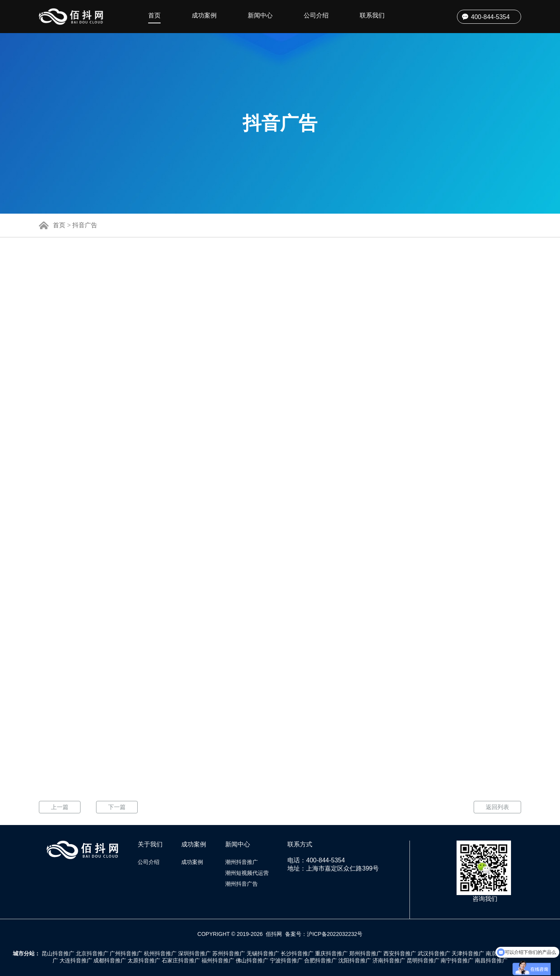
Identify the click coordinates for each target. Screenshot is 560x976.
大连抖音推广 (76, 960)
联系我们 (372, 15)
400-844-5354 (490, 17)
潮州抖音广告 (241, 884)
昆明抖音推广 (423, 960)
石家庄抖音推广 (181, 960)
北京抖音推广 (92, 953)
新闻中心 (260, 15)
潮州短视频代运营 (247, 873)
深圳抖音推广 (194, 953)
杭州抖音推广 (160, 953)
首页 (154, 15)
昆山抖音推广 (58, 953)
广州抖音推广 (126, 953)
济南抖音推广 (389, 960)
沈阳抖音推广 (355, 960)
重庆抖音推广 (331, 953)
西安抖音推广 (400, 953)
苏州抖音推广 (229, 953)
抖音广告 (85, 225)
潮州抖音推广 (241, 862)
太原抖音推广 (144, 960)
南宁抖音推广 (457, 960)
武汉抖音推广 (434, 953)
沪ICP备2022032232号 (335, 934)
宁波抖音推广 (286, 960)
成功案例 (204, 15)
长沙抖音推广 (297, 953)
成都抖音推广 (110, 960)
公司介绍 (316, 15)
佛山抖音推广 (252, 960)
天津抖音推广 (468, 953)
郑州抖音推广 (366, 953)
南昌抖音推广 (491, 960)
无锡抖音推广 (263, 953)
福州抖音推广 (218, 960)
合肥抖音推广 (320, 960)
